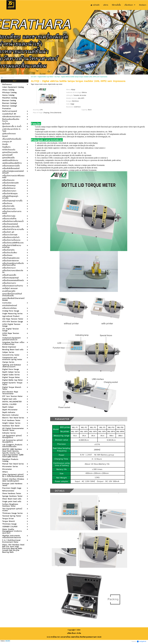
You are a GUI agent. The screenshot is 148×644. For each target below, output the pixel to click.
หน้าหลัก (34, 77)
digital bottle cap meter (55, 84)
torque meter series (41, 84)
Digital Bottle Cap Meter (46, 77)
